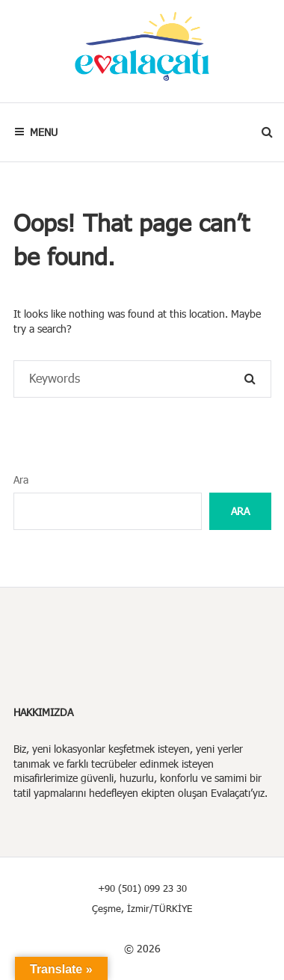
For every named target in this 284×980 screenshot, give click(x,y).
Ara (21, 480)
